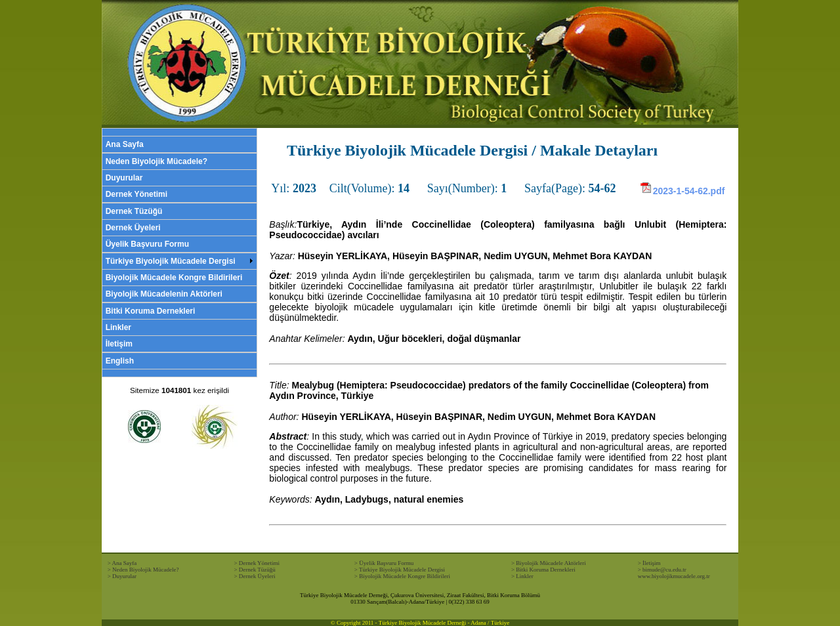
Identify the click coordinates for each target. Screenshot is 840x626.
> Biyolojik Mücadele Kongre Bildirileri (402, 576)
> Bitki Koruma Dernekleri (543, 570)
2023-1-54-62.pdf (682, 191)
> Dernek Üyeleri (254, 576)
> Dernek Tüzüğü (254, 570)
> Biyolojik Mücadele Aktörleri (549, 563)
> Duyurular (122, 576)
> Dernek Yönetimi (257, 563)
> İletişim (649, 563)
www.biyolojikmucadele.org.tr (674, 576)
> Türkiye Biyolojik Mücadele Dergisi (400, 570)
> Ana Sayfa (122, 563)
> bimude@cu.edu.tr (662, 570)
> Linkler (522, 576)
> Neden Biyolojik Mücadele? (143, 570)
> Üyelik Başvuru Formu (384, 563)
